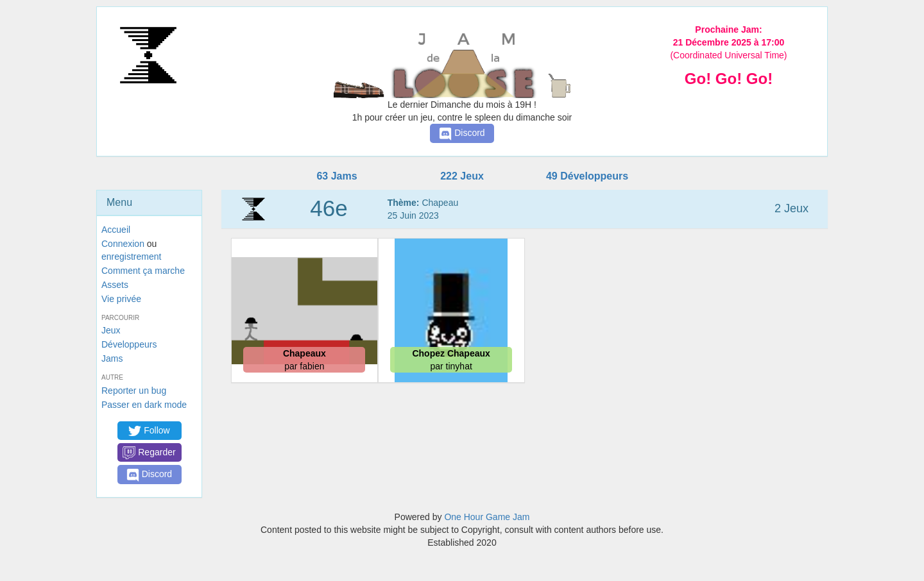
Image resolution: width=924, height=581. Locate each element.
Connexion (123, 244)
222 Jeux (462, 176)
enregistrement (131, 257)
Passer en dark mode (144, 405)
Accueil (116, 230)
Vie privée (121, 299)
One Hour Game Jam (487, 517)
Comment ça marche (143, 271)
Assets (115, 285)
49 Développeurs (587, 176)
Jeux (111, 330)
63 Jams (337, 176)
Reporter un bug (134, 391)
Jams (112, 358)
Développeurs (129, 344)
